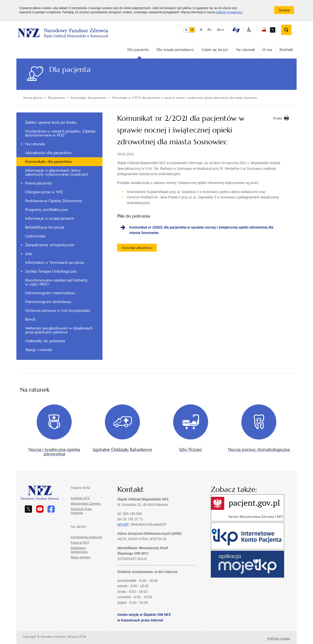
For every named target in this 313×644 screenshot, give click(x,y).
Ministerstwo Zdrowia (86, 504)
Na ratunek (245, 50)
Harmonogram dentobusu (48, 302)
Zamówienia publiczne (86, 537)
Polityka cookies (279, 638)
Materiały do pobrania (45, 341)
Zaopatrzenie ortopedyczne (50, 245)
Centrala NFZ (80, 498)
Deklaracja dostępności (79, 550)
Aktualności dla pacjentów (48, 153)
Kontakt (286, 50)
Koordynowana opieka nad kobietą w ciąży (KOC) (56, 282)
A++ (221, 30)
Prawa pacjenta (38, 183)
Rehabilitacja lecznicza (45, 227)
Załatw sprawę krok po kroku (51, 122)
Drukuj (278, 118)
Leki (29, 254)
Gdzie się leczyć (215, 50)
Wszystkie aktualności (137, 248)
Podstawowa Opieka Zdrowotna (54, 201)
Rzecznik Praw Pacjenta (81, 511)
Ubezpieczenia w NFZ (44, 192)
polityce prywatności (229, 12)
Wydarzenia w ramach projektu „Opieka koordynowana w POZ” (60, 133)
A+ (210, 30)
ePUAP (123, 524)
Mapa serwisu (80, 557)
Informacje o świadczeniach (50, 218)
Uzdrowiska (35, 236)
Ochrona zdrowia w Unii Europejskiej (58, 310)
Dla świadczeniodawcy (175, 50)
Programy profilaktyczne (47, 210)
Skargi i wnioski (39, 350)
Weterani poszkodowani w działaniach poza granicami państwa (59, 330)
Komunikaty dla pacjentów (49, 162)
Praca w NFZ (80, 542)
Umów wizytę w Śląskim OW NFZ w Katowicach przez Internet (144, 617)
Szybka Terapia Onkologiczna (51, 271)
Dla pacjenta (138, 50)
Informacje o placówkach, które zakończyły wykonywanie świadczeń (57, 172)
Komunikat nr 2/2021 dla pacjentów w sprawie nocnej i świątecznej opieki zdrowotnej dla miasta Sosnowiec (201, 230)
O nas (267, 50)
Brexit (30, 319)
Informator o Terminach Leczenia (55, 262)
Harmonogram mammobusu (50, 293)
